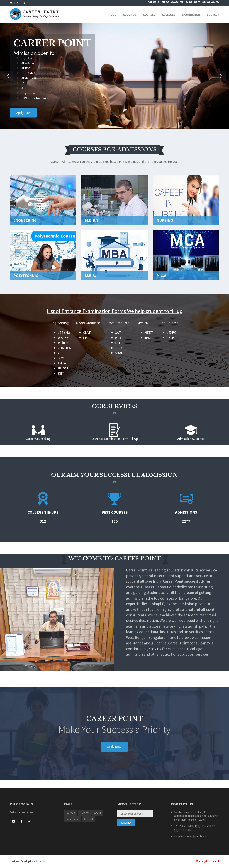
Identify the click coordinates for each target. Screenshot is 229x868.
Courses (149, 15)
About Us (130, 15)
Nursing (165, 246)
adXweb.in (39, 861)
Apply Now (23, 113)
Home (112, 15)
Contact (213, 15)
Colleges (169, 15)
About (98, 813)
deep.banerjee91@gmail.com (190, 836)
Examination (191, 15)
